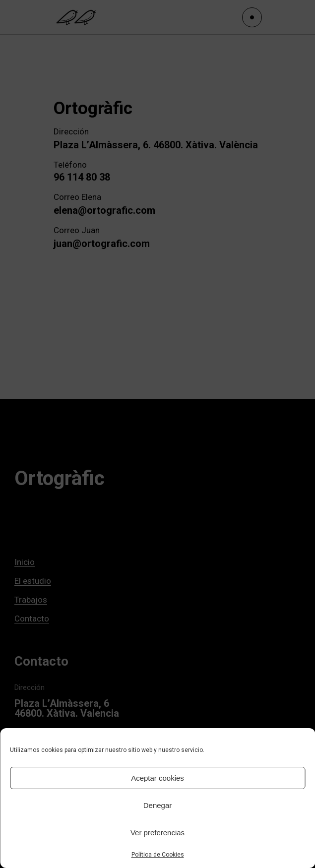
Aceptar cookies (157, 778)
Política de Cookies (158, 855)
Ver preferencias (157, 833)
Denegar (158, 805)
